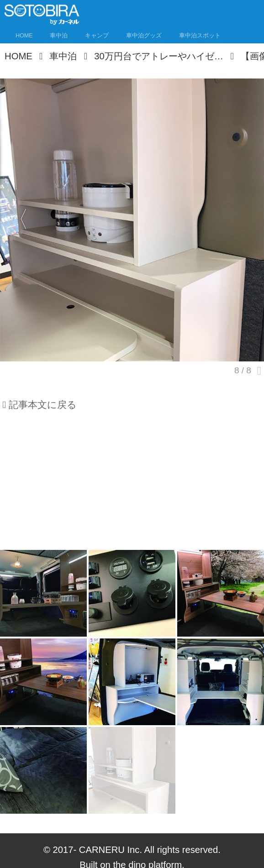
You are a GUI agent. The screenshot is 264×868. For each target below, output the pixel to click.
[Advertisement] (132, 485)
